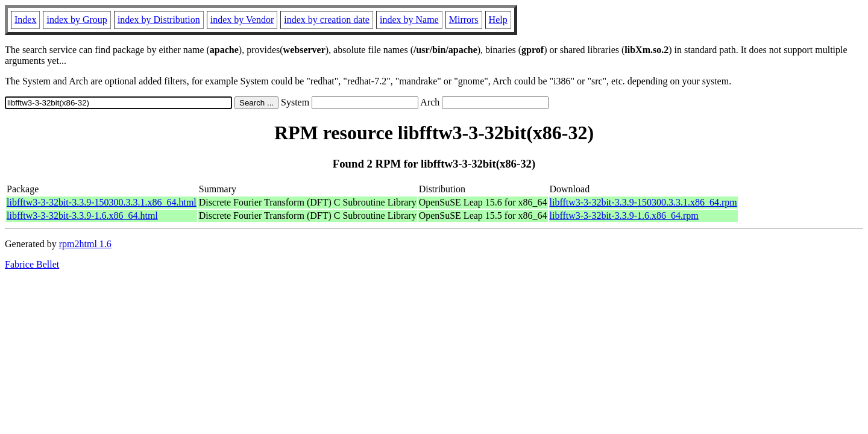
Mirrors (464, 20)
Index (25, 20)
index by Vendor (242, 20)
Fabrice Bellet (32, 264)
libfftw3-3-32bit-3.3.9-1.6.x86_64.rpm (624, 215)
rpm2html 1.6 (85, 244)
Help (498, 20)
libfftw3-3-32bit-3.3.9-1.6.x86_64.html (82, 215)
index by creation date (327, 20)
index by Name (409, 20)
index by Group (77, 20)
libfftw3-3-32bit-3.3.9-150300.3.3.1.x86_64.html (102, 202)
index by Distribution (159, 20)
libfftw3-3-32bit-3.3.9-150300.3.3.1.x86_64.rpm (643, 202)
